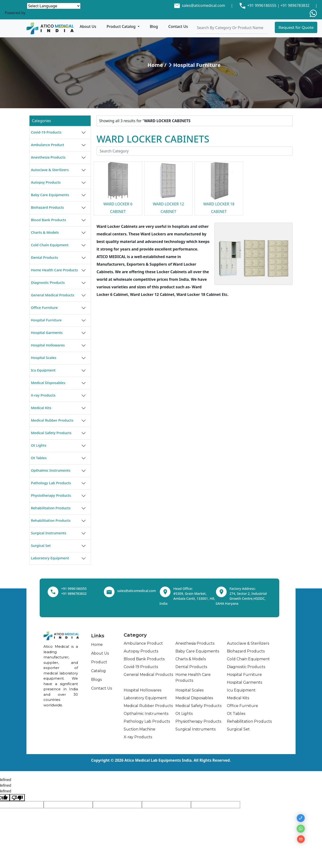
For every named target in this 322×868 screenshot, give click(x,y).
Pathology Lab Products (51, 483)
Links (98, 636)
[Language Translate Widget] (54, 6)
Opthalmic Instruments (51, 470)
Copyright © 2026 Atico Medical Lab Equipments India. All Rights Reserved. (161, 760)
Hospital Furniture (46, 320)
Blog (154, 26)
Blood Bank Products (49, 220)
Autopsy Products (46, 182)
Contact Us (178, 26)
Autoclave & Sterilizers (50, 170)
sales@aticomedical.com (203, 5)
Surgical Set (41, 545)
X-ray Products (43, 395)
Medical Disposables (48, 383)
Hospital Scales (44, 358)
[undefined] (17, 798)
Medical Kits (41, 408)
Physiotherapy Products (51, 495)
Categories (41, 121)
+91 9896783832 (295, 5)
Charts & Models (45, 232)
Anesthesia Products (48, 157)
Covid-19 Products (46, 132)
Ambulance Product (48, 145)
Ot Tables (39, 458)
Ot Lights (39, 445)
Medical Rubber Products (52, 420)
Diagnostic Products (48, 282)
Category (135, 635)
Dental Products (44, 257)
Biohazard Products (47, 207)
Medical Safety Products (51, 433)
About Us (88, 26)
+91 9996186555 (261, 5)
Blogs (96, 680)
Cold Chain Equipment (50, 245)
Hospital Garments (47, 333)
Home (64, 26)
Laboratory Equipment (50, 558)
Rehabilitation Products (51, 508)
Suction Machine (140, 729)
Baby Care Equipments (50, 195)
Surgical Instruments (49, 533)
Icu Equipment (43, 370)
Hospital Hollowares (48, 345)
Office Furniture (44, 307)
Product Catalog (122, 26)
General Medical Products (53, 295)
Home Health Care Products (54, 270)
